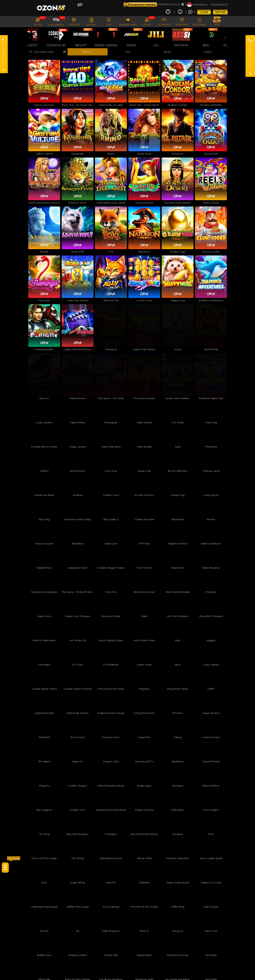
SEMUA (88, 52)
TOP (128, 52)
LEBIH (208, 52)
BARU (168, 52)
